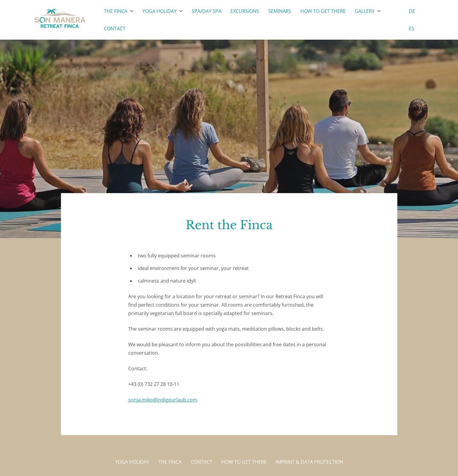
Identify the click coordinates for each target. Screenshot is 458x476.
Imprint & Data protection (309, 462)
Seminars (280, 11)
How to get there (323, 11)
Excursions (245, 11)
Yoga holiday (132, 462)
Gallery (365, 11)
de (412, 11)
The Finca (116, 11)
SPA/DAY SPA (206, 11)
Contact (115, 29)
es (411, 29)
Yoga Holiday (159, 11)
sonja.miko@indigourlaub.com (163, 400)
